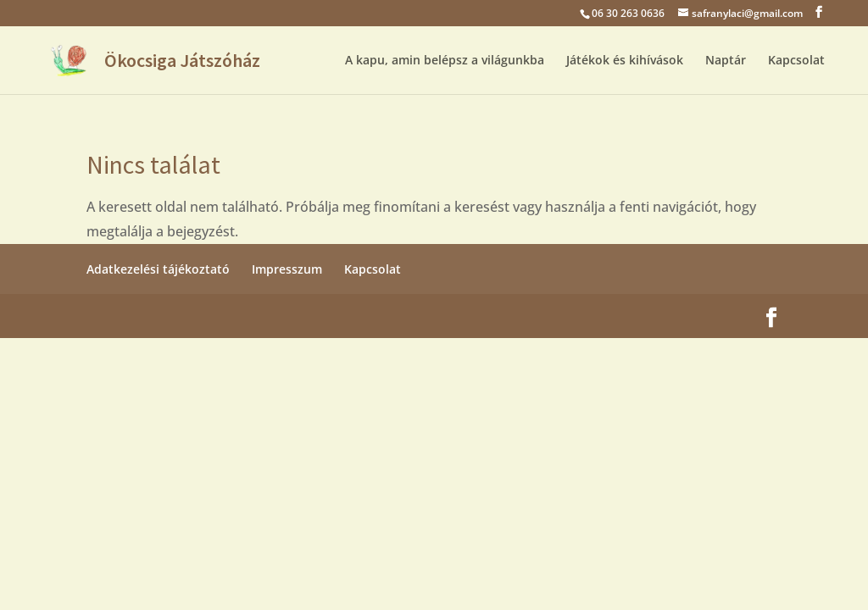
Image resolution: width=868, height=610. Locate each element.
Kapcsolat (796, 61)
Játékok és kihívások (625, 61)
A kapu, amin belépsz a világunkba (445, 61)
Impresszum (287, 269)
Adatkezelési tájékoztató (158, 269)
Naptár (726, 61)
